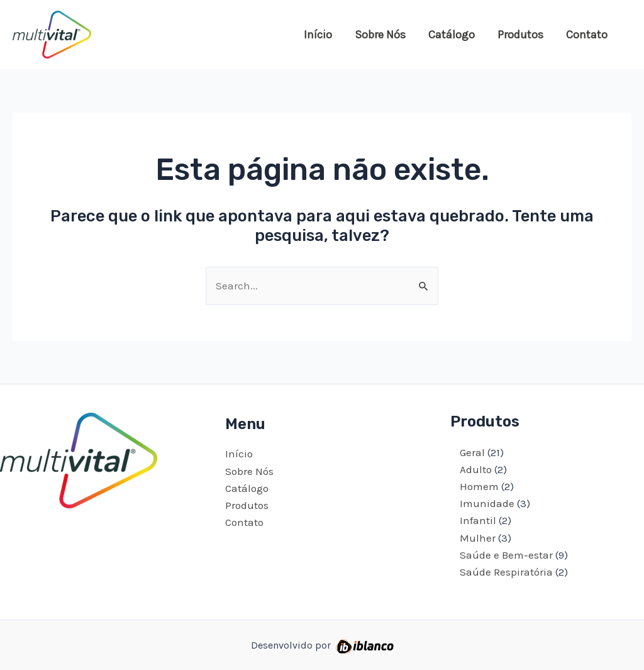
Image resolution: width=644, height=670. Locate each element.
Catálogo (452, 35)
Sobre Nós (380, 35)
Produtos (520, 35)
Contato (587, 35)
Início (318, 35)
